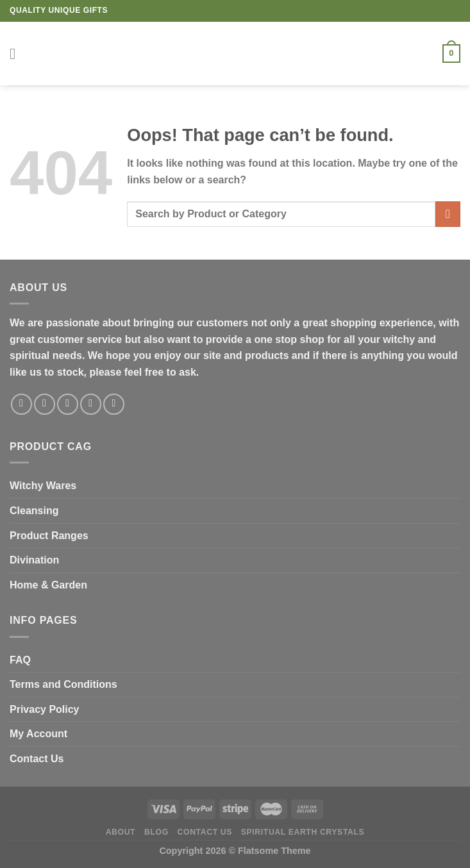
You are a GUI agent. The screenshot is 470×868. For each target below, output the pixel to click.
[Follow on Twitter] (68, 404)
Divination (34, 560)
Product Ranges (49, 536)
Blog (156, 832)
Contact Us (37, 759)
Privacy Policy (45, 709)
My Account (38, 734)
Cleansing (34, 511)
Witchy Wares (43, 486)
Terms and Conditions (63, 684)
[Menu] (17, 54)
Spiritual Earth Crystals (303, 832)
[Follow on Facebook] (21, 404)
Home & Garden (48, 585)
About (121, 832)
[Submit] (448, 214)
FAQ (20, 660)
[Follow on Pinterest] (114, 404)
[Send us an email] (91, 404)
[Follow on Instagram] (45, 404)
